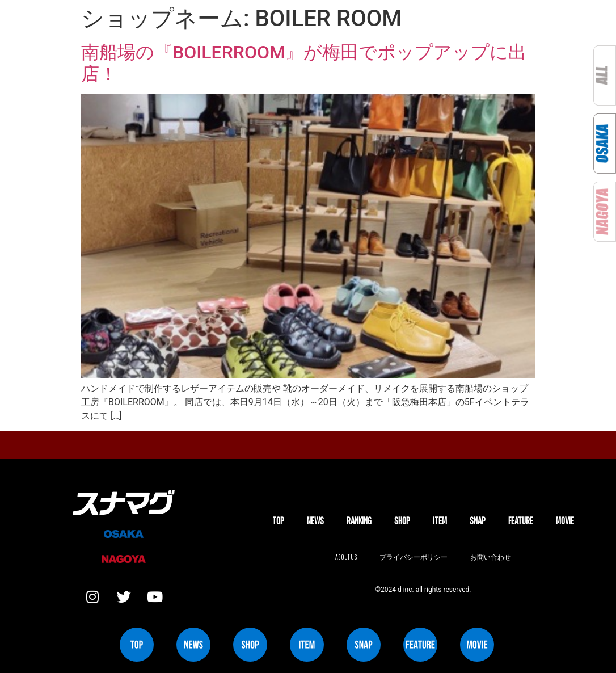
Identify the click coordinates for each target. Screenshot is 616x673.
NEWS (315, 521)
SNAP (478, 521)
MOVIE (565, 521)
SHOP (402, 521)
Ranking (359, 521)
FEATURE (521, 521)
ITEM (440, 521)
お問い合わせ (491, 557)
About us (346, 557)
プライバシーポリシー (414, 557)
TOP (278, 521)
